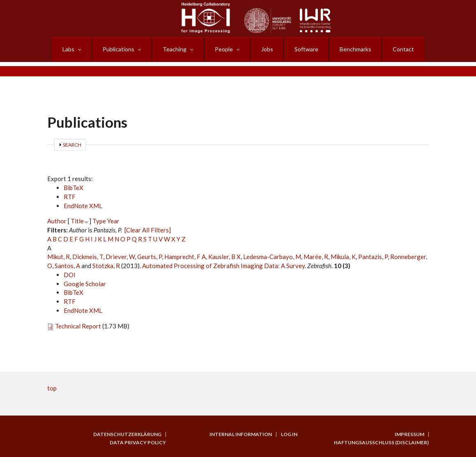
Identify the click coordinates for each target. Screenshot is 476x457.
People (224, 49)
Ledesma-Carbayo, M (272, 257)
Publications (118, 49)
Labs (68, 49)
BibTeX (74, 188)
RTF (70, 197)
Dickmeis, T (88, 257)
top (52, 388)
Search (72, 145)
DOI (70, 275)
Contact (403, 49)
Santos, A (67, 266)
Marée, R (316, 257)
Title (77, 221)
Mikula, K (343, 257)
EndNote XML (83, 206)
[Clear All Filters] (148, 230)
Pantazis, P (373, 257)
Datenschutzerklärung (127, 434)
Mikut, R (59, 257)
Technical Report (78, 326)
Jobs (267, 49)
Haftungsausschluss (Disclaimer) (381, 443)
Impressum (409, 434)
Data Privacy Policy (138, 443)
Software (306, 49)
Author (57, 221)
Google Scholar (85, 284)
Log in (289, 434)
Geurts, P (149, 257)
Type (99, 221)
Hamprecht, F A (185, 257)
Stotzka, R (106, 266)
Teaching (175, 49)
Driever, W (120, 257)
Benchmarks (355, 49)
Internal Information (241, 434)
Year (113, 221)
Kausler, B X (224, 257)
